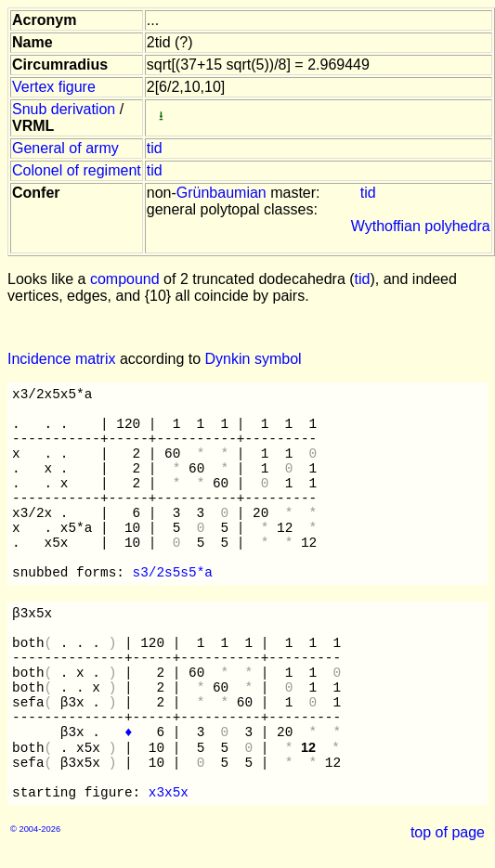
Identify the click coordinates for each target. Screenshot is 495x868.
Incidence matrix (62, 359)
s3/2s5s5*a (173, 573)
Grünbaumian (221, 193)
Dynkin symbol (254, 359)
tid (155, 148)
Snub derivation (64, 109)
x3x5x (169, 793)
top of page (448, 832)
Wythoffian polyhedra (421, 226)
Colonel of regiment (77, 170)
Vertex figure (54, 87)
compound (125, 279)
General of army (65, 148)
